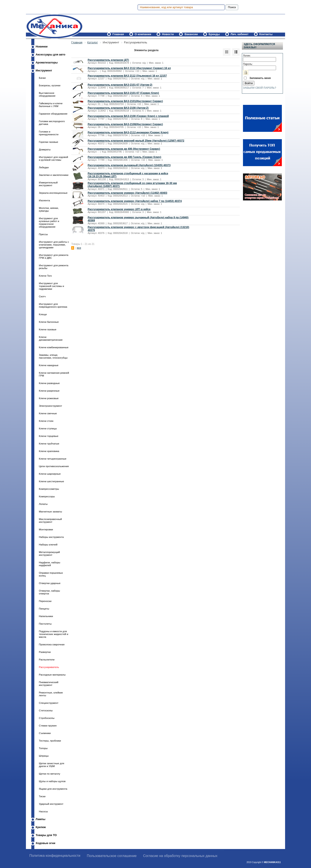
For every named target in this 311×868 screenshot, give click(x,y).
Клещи (43, 314)
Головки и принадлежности (49, 133)
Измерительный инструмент (48, 184)
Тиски (42, 796)
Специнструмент (49, 703)
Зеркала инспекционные (53, 193)
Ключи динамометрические (51, 338)
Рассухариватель (49, 667)
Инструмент (44, 70)
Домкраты (45, 149)
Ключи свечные (48, 413)
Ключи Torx (45, 276)
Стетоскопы (46, 710)
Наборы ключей (48, 544)
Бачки (42, 78)
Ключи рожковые (49, 398)
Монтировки (46, 529)
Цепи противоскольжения (54, 466)
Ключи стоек (46, 421)
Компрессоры (47, 496)
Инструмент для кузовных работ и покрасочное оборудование (49, 222)
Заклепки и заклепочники (54, 175)
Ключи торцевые (49, 436)
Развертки (45, 652)
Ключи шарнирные (50, 474)
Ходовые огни (45, 843)
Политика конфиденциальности (55, 856)
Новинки (42, 46)
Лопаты (43, 504)
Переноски (45, 601)
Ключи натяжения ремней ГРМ (54, 374)
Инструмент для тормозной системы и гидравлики (52, 286)
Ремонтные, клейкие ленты (51, 694)
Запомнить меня (260, 78)
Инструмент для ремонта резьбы (54, 267)
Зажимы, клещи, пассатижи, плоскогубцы (53, 356)
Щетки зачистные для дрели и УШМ (52, 765)
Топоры (43, 748)
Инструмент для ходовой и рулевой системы (53, 158)
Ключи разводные (49, 383)
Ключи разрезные (49, 391)
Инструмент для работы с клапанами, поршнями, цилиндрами (54, 245)
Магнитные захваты (50, 511)
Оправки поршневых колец (51, 574)
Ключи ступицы (48, 428)
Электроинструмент (50, 406)
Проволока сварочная (52, 644)
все (79, 248)
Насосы (43, 811)
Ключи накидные (49, 365)
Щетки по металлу (49, 774)
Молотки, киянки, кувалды (49, 209)
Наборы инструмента (51, 537)
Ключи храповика (49, 451)
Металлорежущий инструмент (49, 553)
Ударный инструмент (51, 804)
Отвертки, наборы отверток (49, 592)
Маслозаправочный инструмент (50, 520)
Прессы (43, 234)
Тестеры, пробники (50, 741)
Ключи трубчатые (49, 443)
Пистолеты (45, 624)
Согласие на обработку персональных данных (180, 856)
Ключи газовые (48, 329)
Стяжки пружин (48, 725)
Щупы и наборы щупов (52, 781)
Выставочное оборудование (47, 94)
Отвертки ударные (50, 583)
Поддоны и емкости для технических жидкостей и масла (54, 634)
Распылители (47, 659)
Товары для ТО (46, 835)
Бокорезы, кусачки (50, 85)
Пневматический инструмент (49, 684)
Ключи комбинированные (54, 347)
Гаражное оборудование (53, 114)
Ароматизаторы (47, 62)
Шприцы (44, 756)
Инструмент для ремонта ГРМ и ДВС (54, 256)
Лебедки (44, 167)
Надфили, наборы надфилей (50, 564)
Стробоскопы (47, 718)
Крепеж (41, 827)
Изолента (44, 200)
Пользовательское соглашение (112, 856)
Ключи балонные (49, 322)
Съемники (45, 733)
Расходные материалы (52, 675)
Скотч (42, 296)
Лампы (40, 819)
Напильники (46, 616)
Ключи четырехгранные (53, 459)
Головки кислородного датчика (52, 123)
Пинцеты (44, 609)
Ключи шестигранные (51, 481)
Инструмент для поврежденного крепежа (53, 305)
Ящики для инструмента (53, 789)
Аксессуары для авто (50, 54)
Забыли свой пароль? (260, 88)
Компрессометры (49, 489)
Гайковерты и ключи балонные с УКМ (51, 105)
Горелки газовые (48, 142)
